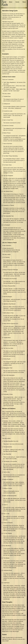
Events (17, 2)
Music (24, 2)
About (11, 2)
